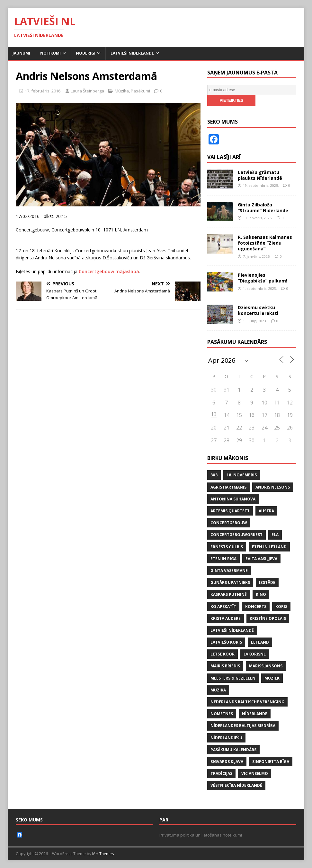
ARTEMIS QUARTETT (230, 511)
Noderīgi (86, 53)
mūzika (218, 690)
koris (281, 607)
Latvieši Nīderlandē (132, 53)
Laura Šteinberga (87, 91)
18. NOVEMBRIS (242, 475)
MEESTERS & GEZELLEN (233, 678)
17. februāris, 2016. (43, 91)
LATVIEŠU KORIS (226, 642)
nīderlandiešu (226, 738)
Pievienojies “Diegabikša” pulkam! (263, 278)
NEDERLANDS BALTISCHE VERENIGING (247, 702)
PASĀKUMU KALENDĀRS (233, 750)
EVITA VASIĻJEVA (261, 559)
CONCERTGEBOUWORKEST (236, 535)
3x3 (214, 475)
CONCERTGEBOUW (229, 523)
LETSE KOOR (223, 654)
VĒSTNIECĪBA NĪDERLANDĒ (236, 785)
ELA (275, 535)
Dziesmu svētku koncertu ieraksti (258, 310)
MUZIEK (272, 678)
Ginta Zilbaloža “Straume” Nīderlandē (263, 208)
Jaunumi (21, 53)
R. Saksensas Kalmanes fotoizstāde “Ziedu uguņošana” (265, 243)
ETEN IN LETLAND (269, 547)
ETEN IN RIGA (223, 559)
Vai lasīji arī (224, 157)
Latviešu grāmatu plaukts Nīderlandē (260, 175)
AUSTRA (266, 511)
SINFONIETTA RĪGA (271, 762)
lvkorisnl (255, 654)
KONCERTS (256, 607)
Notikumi (50, 53)
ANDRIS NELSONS (273, 487)
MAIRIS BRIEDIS (225, 666)
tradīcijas (221, 773)
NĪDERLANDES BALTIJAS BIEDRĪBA (243, 726)
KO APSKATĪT (223, 607)
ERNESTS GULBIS (227, 547)
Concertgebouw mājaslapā (109, 271)
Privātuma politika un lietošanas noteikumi (201, 835)
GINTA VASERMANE (229, 571)
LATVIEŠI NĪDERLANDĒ (232, 630)
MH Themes (103, 854)
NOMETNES (222, 714)
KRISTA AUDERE (226, 618)
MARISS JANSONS (266, 666)
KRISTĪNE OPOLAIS (268, 618)
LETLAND (260, 642)
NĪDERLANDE (255, 714)
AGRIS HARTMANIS (228, 487)
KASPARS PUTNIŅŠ (229, 594)
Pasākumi (140, 91)
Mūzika (122, 91)
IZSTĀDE (267, 582)
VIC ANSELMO (255, 773)
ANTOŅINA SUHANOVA (233, 499)
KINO (261, 594)
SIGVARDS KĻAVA (227, 762)
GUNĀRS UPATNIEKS (230, 582)
